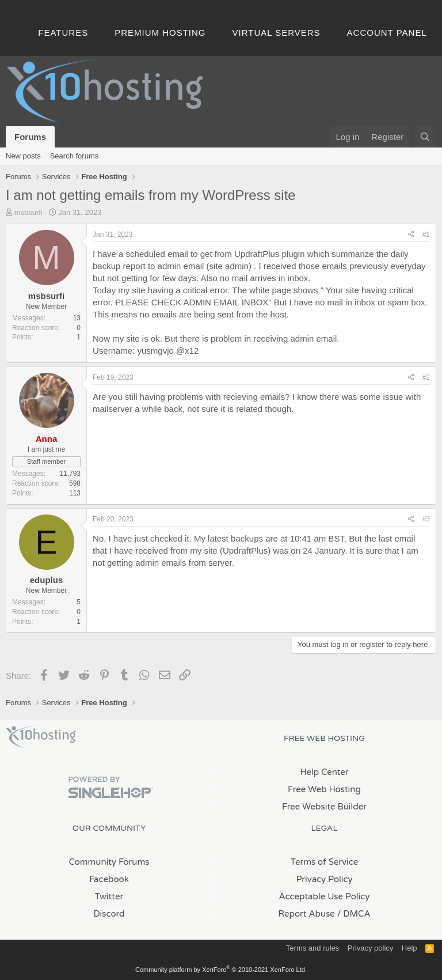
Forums (30, 137)
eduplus (47, 580)
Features (63, 33)
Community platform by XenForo (221, 970)
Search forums (75, 156)
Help (409, 948)
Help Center (324, 772)
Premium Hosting (160, 33)
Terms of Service (325, 862)
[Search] (425, 137)
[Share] (411, 235)
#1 (426, 234)
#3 (426, 519)
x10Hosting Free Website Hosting (41, 737)
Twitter (109, 896)
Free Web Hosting (324, 789)
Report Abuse (306, 914)
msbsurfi (28, 212)
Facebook (109, 879)
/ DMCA (354, 914)
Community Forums (109, 862)
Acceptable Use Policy (325, 896)
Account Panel (387, 33)
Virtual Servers (277, 33)
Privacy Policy (324, 879)
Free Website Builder (324, 807)
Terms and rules (313, 948)
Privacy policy (370, 948)
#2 (426, 377)
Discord (109, 914)
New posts (23, 156)
